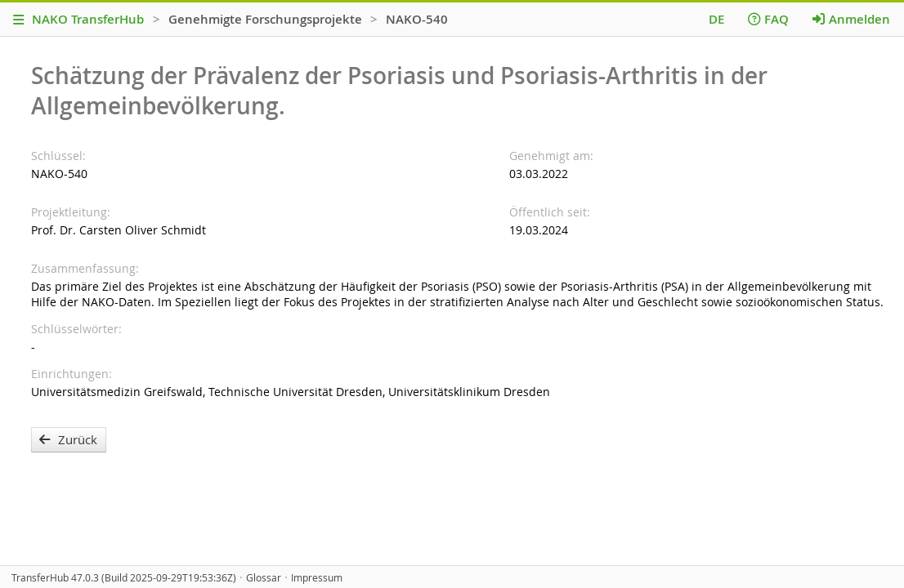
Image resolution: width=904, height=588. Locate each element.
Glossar (264, 578)
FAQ (768, 19)
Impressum (317, 578)
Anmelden (851, 19)
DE (716, 19)
